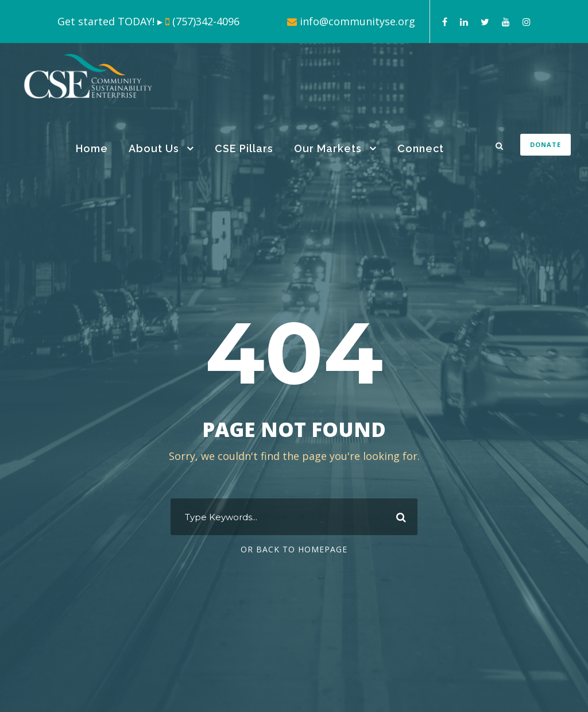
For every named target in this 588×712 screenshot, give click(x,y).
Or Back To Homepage (294, 549)
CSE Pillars (244, 148)
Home (92, 148)
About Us (154, 148)
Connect (421, 148)
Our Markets (328, 148)
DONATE (546, 144)
